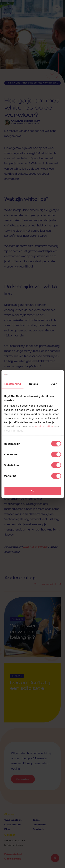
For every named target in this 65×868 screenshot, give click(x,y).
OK (32, 491)
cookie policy (44, 426)
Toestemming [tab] (12, 384)
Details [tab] (33, 384)
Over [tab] (54, 384)
